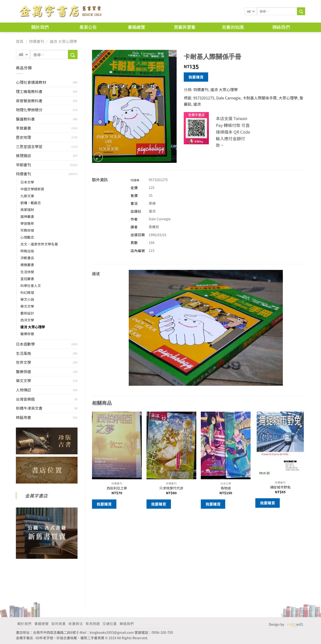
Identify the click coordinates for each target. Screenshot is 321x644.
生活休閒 (27, 272)
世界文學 (23, 362)
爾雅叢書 (27, 265)
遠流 (197, 104)
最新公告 (88, 27)
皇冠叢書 (27, 279)
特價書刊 (37, 41)
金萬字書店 (36, 496)
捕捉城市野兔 (280, 487)
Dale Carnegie (228, 98)
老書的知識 (233, 27)
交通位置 (110, 623)
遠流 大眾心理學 (63, 41)
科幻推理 (27, 292)
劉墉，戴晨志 (31, 203)
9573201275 (204, 98)
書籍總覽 (136, 27)
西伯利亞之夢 (117, 488)
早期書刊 (23, 165)
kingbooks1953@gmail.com (112, 632)
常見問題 (93, 623)
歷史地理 (23, 137)
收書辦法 (76, 623)
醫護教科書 (25, 119)
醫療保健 (27, 334)
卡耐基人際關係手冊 (260, 98)
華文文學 (27, 306)
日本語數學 (25, 344)
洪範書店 (27, 258)
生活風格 (23, 353)
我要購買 (196, 77)
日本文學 (27, 182)
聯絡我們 (281, 27)
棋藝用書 (23, 417)
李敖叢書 (23, 128)
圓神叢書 (27, 216)
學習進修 (27, 223)
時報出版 (27, 251)
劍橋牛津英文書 (29, 408)
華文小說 (27, 299)
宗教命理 (27, 230)
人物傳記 (23, 390)
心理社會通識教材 (31, 82)
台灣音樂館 (25, 399)
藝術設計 (27, 313)
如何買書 (59, 623)
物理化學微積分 (29, 110)
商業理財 (27, 209)
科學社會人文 (31, 285)
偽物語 (226, 488)
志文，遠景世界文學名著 (39, 244)
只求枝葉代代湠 (171, 488)
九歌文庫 (27, 196)
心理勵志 (27, 237)
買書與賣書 (185, 27)
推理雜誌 (23, 155)
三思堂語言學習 (29, 146)
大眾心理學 (288, 98)
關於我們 (40, 27)
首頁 (20, 41)
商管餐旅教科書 (29, 101)
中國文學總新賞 (32, 189)
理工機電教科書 (29, 91)
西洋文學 (27, 320)
